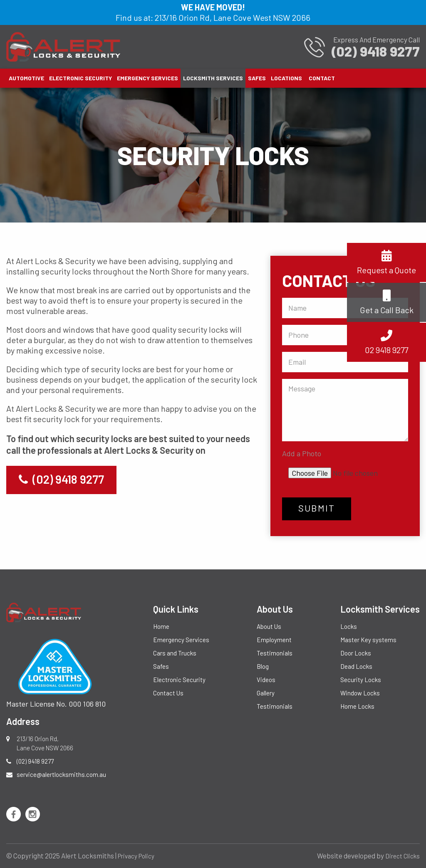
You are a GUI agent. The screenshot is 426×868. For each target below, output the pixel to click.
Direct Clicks (402, 856)
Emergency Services (147, 78)
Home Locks (357, 706)
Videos (266, 680)
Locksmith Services (213, 78)
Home (161, 626)
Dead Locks (356, 666)
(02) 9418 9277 (61, 479)
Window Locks (360, 693)
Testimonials (275, 653)
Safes (257, 78)
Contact (322, 78)
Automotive (26, 78)
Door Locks (356, 653)
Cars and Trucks (175, 653)
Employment (274, 640)
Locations (286, 78)
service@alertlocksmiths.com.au (61, 774)
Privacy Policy (136, 856)
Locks (349, 626)
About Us (269, 626)
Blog (263, 666)
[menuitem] (26, 78)
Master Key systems (368, 640)
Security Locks (361, 680)
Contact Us (168, 693)
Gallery (266, 693)
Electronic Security (80, 78)
